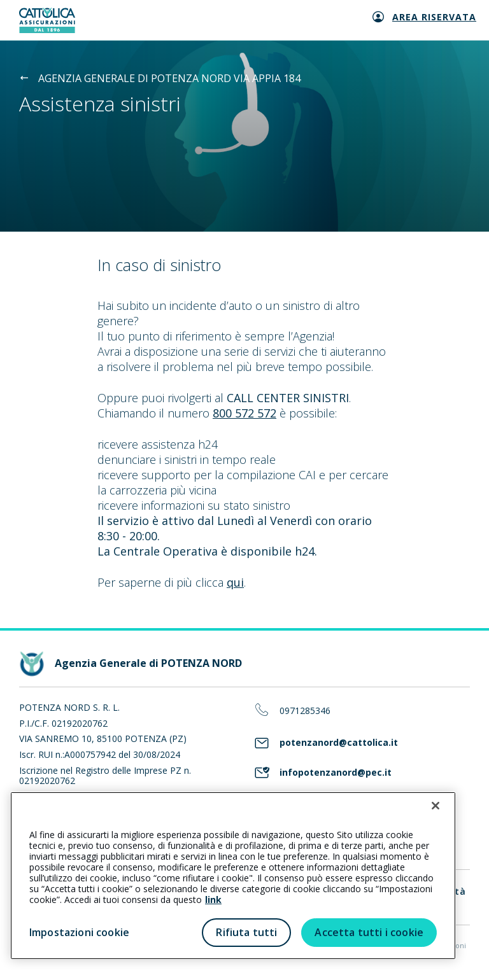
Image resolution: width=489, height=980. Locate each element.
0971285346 (305, 711)
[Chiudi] (436, 806)
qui (235, 582)
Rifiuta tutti (246, 932)
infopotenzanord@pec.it (336, 773)
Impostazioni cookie (79, 932)
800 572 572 (244, 413)
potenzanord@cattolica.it (339, 743)
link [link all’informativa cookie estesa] (213, 899)
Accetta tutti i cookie (369, 932)
